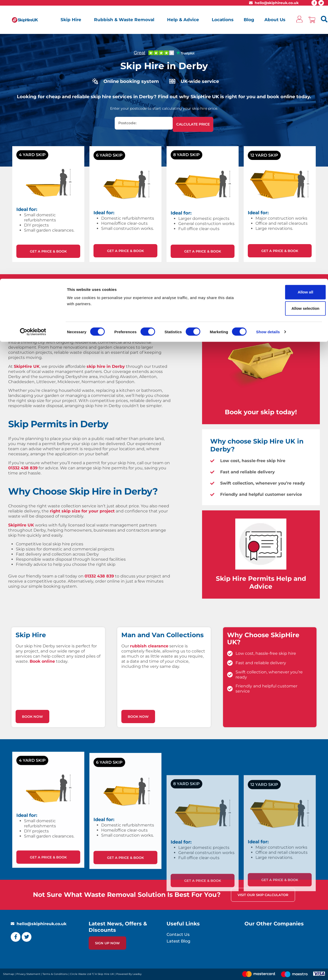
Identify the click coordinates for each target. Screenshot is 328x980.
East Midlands (55, 337)
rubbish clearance (149, 725)
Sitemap (9, 974)
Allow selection (285, 29)
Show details (268, 53)
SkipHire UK (27, 366)
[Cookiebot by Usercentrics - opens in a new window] (33, 53)
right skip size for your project (82, 511)
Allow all (285, 13)
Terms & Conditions (55, 974)
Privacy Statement (28, 974)
